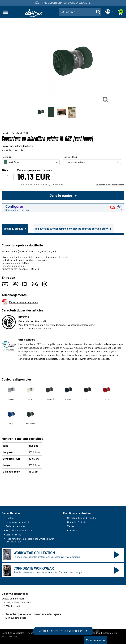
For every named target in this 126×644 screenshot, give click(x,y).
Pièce (5, 170)
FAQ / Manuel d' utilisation (20, 530)
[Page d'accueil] (35, 13)
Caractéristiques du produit (82, 518)
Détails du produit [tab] (13, 229)
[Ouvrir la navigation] (6, 12)
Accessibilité (110, 633)
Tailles (71, 526)
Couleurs (72, 530)
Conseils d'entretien (78, 522)
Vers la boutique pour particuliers (64, 631)
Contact (10, 518)
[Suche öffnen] (98, 12)
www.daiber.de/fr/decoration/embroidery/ (72, 325)
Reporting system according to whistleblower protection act (30, 540)
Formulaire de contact (18, 522)
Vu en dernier (94, 640)
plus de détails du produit (13, 150)
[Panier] (120, 12)
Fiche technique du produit (20, 302)
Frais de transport (15, 526)
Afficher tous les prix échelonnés (110, 185)
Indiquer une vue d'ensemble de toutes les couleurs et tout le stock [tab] (72, 229)
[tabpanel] (63, 355)
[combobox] (80, 12)
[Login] (109, 12)
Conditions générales (13, 633)
